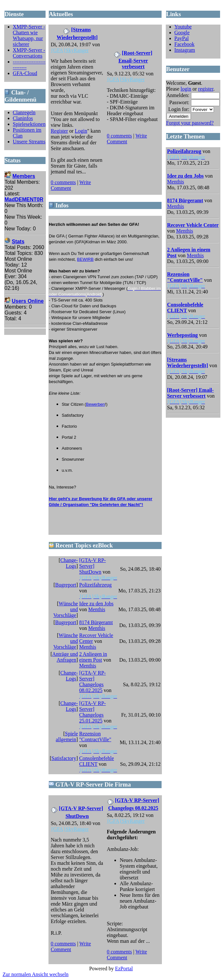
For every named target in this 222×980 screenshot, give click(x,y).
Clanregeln (24, 112)
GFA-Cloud (25, 73)
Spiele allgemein (67, 737)
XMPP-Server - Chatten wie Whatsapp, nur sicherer (29, 35)
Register (59, 131)
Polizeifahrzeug (95, 585)
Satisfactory (64, 758)
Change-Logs (69, 563)
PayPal (182, 38)
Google (182, 33)
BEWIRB (85, 259)
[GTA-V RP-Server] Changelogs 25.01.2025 (92, 712)
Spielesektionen (29, 124)
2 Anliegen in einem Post (93, 657)
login (186, 89)
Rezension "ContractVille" (95, 737)
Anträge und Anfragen (65, 657)
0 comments (63, 182)
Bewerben (95, 404)
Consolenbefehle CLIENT (97, 761)
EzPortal (124, 969)
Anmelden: (178, 95)
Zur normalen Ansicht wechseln (36, 974)
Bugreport (66, 585)
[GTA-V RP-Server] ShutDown (92, 566)
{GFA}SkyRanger (70, 50)
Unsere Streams (29, 142)
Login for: (179, 109)
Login (81, 131)
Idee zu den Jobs (96, 604)
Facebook (185, 44)
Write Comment (71, 185)
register (206, 89)
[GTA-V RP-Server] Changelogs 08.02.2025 (92, 682)
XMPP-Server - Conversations (29, 53)
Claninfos (23, 118)
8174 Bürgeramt (96, 622)
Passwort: (179, 102)
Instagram (185, 50)
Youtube (183, 27)
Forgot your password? (190, 123)
